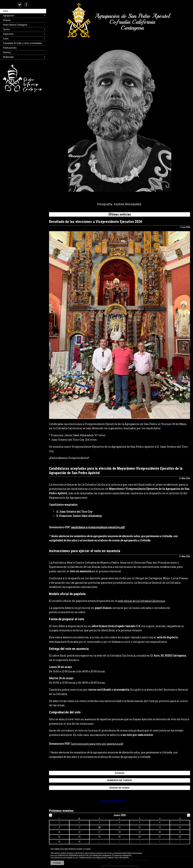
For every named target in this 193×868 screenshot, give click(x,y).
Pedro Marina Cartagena (15, 25)
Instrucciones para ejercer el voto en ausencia (85, 551)
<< (51, 815)
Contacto (120, 773)
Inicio (6, 11)
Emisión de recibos (119, 788)
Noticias (7, 52)
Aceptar (57, 863)
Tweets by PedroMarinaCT (113, 801)
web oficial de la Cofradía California (141, 601)
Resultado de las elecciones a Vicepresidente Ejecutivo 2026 (96, 222)
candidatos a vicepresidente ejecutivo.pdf (98, 527)
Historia (7, 20)
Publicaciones (10, 48)
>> (189, 815)
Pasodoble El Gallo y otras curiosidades (22, 43)
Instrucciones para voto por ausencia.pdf (97, 744)
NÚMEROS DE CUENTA (120, 780)
